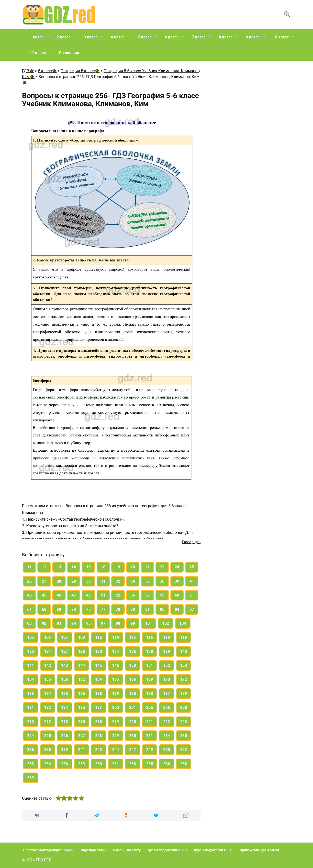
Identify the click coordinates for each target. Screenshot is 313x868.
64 (29, 609)
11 (29, 567)
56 (133, 595)
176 (82, 694)
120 (31, 651)
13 (59, 567)
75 (88, 609)
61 (192, 595)
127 (65, 651)
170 (167, 679)
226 (65, 736)
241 (82, 750)
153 (184, 665)
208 (184, 708)
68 (44, 609)
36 (147, 581)
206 (167, 708)
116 (150, 637)
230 (133, 736)
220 (133, 722)
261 (116, 764)
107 (65, 637)
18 (103, 567)
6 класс (172, 37)
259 (82, 764)
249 (150, 750)
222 (167, 722)
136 (133, 651)
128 (82, 651)
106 (48, 637)
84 (177, 609)
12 (44, 567)
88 (29, 623)
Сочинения (69, 53)
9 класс (253, 37)
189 (184, 694)
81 (147, 609)
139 (167, 651)
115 (133, 637)
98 (118, 623)
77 (103, 609)
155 (48, 679)
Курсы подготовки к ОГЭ (167, 850)
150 (133, 665)
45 (44, 595)
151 (150, 665)
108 (82, 637)
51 (103, 595)
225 (48, 736)
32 (118, 581)
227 (82, 736)
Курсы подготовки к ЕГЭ (213, 850)
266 (167, 764)
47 (74, 595)
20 (133, 567)
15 (88, 567)
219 (116, 722)
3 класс (90, 37)
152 (167, 665)
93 (59, 623)
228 (99, 736)
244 (116, 750)
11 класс (38, 53)
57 (147, 595)
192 (48, 708)
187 (167, 694)
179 (116, 694)
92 (44, 623)
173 (31, 694)
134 (116, 651)
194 (65, 708)
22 (162, 567)
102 (166, 623)
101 (149, 623)
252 (184, 750)
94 (74, 623)
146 (116, 665)
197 (99, 708)
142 (48, 665)
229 (116, 736)
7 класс (199, 37)
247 (133, 750)
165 (116, 679)
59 (162, 595)
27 (44, 581)
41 (192, 581)
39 (177, 581)
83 (162, 609)
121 (48, 651)
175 (65, 694)
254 (48, 764)
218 (99, 722)
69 (59, 609)
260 (99, 764)
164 (99, 679)
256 (65, 764)
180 (133, 694)
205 (150, 708)
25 (192, 567)
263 (133, 764)
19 (118, 567)
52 (118, 595)
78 (118, 609)
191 (31, 708)
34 (133, 581)
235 (184, 736)
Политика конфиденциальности (48, 850)
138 (150, 651)
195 (82, 708)
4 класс (118, 37)
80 (133, 609)
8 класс (226, 37)
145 (99, 665)
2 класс (64, 37)
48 (88, 595)
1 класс (36, 37)
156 (65, 679)
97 (103, 623)
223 (184, 722)
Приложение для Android (259, 850)
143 (65, 665)
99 (133, 623)
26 (29, 581)
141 (31, 665)
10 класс (281, 37)
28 (59, 581)
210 (31, 722)
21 (147, 567)
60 (177, 595)
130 (99, 651)
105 (31, 637)
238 (48, 750)
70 (74, 609)
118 (167, 637)
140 (184, 651)
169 (150, 679)
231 (150, 736)
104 (183, 623)
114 (116, 637)
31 (103, 581)
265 (150, 764)
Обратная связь (93, 850)
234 (167, 736)
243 (99, 750)
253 (31, 764)
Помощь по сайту (127, 850)
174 (48, 694)
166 (133, 679)
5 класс (145, 37)
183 (150, 694)
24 (177, 567)
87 (192, 609)
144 (82, 665)
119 (184, 637)
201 (133, 708)
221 (150, 722)
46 (59, 595)
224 (31, 736)
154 (31, 679)
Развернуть (191, 542)
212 (48, 722)
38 (162, 581)
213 (65, 722)
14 (74, 567)
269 (31, 778)
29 (74, 581)
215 (82, 722)
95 (88, 623)
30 (88, 581)
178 (99, 694)
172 (184, 679)
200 (116, 708)
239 (65, 750)
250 (167, 750)
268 (184, 764)
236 (31, 750)
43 (29, 595)
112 (99, 637)
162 (82, 679)
